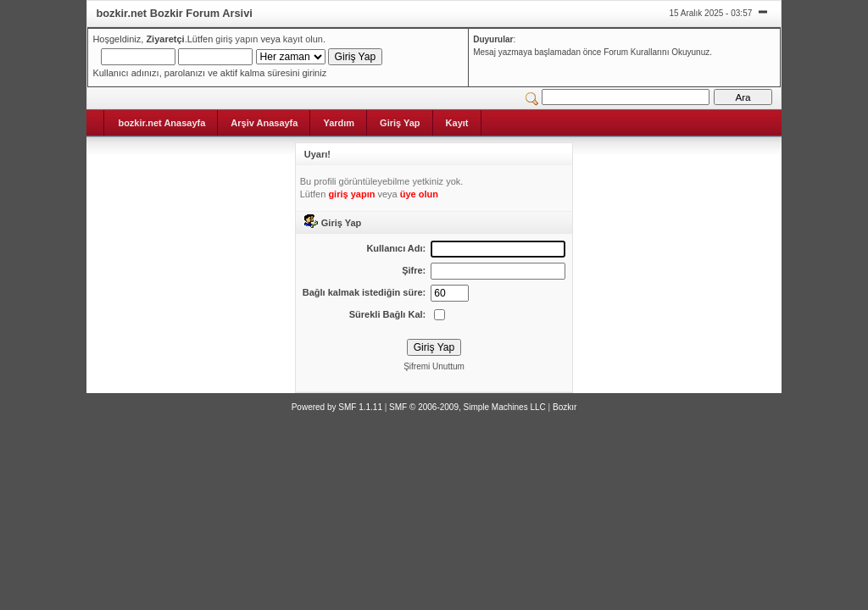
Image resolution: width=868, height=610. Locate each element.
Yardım (339, 123)
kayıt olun (303, 39)
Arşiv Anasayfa (264, 123)
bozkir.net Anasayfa (161, 123)
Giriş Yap (400, 123)
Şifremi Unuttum (434, 366)
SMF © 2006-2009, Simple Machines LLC (467, 407)
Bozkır (565, 407)
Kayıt (457, 123)
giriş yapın (236, 39)
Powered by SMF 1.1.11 (337, 407)
